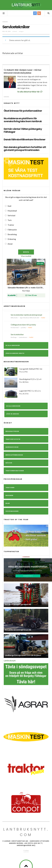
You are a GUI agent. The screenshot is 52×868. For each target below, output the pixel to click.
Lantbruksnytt (10, 660)
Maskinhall (12, 211)
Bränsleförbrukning (14, 455)
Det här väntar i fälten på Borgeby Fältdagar (23, 130)
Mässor (9, 463)
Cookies (26, 851)
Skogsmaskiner (12, 511)
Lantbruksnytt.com (26, 832)
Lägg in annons (13, 414)
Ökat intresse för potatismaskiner (23, 111)
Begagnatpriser (12, 431)
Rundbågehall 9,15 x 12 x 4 (26, 383)
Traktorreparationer (15, 471)
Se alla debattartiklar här (30, 92)
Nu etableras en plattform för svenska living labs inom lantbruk (23, 120)
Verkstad (11, 215)
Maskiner (9, 495)
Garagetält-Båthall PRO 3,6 (26, 372)
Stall (9, 206)
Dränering (12, 239)
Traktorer (10, 488)
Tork (10, 220)
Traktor (11, 225)
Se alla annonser (13, 345)
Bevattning (12, 234)
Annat (10, 244)
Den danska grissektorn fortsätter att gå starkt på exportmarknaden (25, 149)
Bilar (8, 503)
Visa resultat (26, 256)
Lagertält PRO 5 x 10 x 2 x (26, 394)
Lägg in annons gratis (15, 353)
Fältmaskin (12, 230)
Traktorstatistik (13, 439)
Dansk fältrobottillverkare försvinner (25, 139)
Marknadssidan (12, 447)
